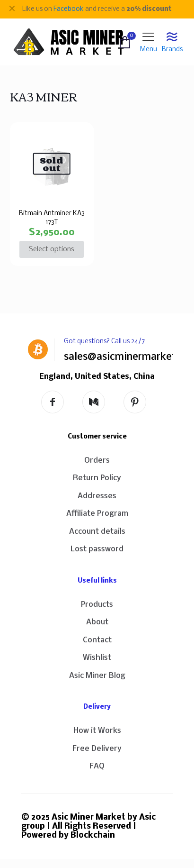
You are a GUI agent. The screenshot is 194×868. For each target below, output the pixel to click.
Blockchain (93, 836)
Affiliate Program (97, 514)
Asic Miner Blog (97, 676)
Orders (97, 461)
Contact (97, 640)
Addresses (97, 496)
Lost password (97, 549)
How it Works (97, 731)
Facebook (69, 9)
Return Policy (97, 478)
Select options (52, 249)
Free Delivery (97, 749)
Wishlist (97, 658)
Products (97, 605)
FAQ (97, 766)
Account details (97, 532)
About (97, 622)
